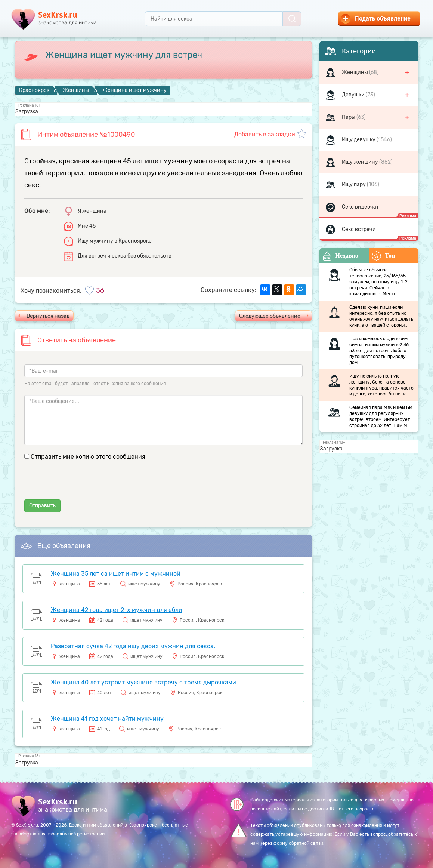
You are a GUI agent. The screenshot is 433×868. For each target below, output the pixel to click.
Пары (349, 117)
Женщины (355, 72)
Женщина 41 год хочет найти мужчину (107, 719)
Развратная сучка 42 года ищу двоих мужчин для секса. (133, 646)
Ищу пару (354, 184)
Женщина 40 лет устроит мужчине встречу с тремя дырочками (143, 682)
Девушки (354, 95)
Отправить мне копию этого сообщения (88, 457)
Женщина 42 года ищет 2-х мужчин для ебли (117, 610)
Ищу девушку (359, 140)
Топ (383, 256)
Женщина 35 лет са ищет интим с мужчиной (116, 574)
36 (100, 290)
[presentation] (81, 485)
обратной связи (306, 843)
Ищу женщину (361, 162)
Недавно (340, 256)
